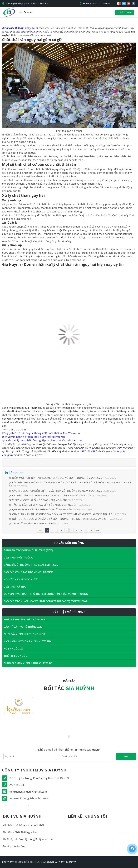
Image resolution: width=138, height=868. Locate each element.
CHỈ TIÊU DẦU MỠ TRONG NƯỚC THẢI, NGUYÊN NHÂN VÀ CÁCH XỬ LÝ (51, 495)
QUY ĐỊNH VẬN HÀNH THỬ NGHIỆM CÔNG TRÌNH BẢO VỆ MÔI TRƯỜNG (46, 594)
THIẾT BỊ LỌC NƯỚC (15, 656)
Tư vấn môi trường (14, 846)
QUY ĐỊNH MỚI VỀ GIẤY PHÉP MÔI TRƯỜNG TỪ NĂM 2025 (44, 509)
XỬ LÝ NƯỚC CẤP (14, 649)
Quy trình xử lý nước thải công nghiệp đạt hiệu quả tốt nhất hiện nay (42, 440)
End (98, 530)
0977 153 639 (87, 451)
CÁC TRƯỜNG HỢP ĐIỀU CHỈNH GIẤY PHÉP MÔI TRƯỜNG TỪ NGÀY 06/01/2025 (55, 491)
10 (91, 530)
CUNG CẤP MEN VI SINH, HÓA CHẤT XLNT (28, 663)
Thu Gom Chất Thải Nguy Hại (20, 832)
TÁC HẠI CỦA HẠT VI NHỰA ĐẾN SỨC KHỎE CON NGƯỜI (43, 505)
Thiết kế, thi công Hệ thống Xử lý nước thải (28, 839)
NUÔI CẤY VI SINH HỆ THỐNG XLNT (24, 634)
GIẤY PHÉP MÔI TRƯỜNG (18, 558)
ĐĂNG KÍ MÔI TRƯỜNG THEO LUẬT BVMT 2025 (31, 565)
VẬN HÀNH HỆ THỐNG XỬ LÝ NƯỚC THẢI (28, 641)
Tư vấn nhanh (124, 12)
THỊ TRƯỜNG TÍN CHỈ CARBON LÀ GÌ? (32, 523)
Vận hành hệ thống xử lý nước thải (23, 825)
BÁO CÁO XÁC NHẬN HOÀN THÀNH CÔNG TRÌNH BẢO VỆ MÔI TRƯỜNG (45, 601)
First (40, 530)
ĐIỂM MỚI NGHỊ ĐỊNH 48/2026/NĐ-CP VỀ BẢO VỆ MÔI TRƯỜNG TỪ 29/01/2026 (55, 478)
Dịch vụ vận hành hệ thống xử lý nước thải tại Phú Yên (33, 437)
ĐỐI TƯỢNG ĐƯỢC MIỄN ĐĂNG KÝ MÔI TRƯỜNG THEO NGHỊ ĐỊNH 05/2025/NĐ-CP (58, 519)
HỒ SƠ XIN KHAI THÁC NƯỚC (21, 579)
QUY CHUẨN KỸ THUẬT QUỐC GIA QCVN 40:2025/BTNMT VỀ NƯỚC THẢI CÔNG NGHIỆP (60, 514)
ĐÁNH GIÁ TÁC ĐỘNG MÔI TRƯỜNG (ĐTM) (28, 550)
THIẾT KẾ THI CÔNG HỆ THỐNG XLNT (25, 619)
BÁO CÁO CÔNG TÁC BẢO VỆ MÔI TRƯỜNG (29, 572)
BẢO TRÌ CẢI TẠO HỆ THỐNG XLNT (24, 627)
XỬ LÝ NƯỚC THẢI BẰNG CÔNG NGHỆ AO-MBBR (38, 500)
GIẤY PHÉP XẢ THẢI (15, 587)
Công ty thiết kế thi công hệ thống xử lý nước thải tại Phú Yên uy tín (41, 433)
